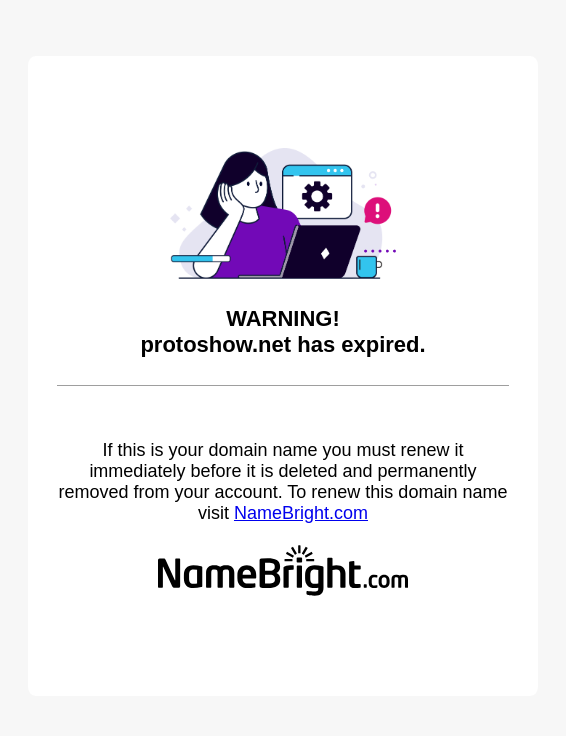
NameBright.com (301, 513)
